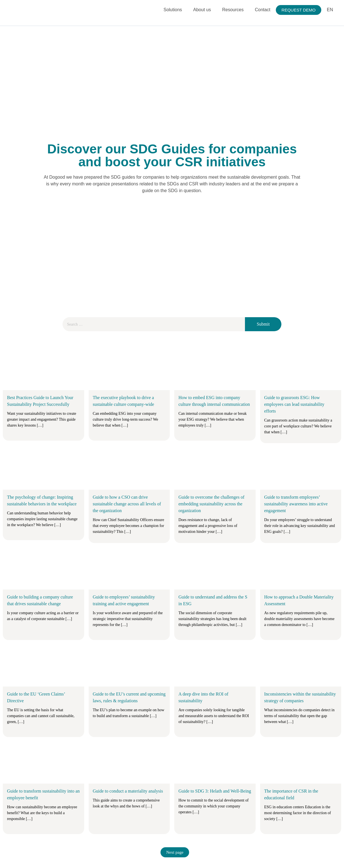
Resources (233, 10)
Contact (262, 10)
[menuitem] (330, 10)
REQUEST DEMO (298, 10)
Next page (175, 852)
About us (202, 10)
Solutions (173, 10)
